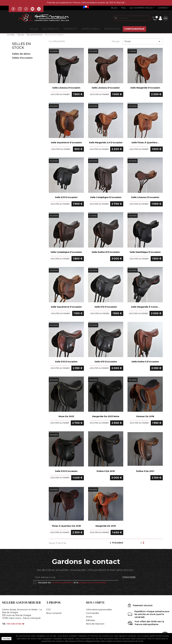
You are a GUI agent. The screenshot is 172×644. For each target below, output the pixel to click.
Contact (163, 8)
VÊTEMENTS (70, 29)
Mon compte (95, 603)
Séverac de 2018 (145, 416)
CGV (48, 610)
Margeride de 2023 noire (106, 416)
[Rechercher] (132, 18)
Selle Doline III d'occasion (106, 252)
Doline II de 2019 (106, 471)
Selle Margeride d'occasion (145, 88)
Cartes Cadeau (91, 29)
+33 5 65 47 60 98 (15, 624)
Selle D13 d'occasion (66, 197)
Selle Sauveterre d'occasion (66, 143)
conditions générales (62, 583)
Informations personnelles (99, 610)
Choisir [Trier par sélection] (143, 41)
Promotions (112, 29)
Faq (123, 8)
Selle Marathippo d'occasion (145, 252)
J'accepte (6, 639)
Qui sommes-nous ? (142, 8)
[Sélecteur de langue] (166, 18)
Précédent (116, 543)
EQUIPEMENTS (51, 29)
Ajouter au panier (60, 94)
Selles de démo (21, 54)
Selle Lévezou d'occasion (66, 88)
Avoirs (89, 617)
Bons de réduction (95, 624)
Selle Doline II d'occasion (145, 362)
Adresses (90, 620)
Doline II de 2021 (145, 471)
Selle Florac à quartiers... (145, 143)
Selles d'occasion (22, 58)
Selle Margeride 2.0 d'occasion (106, 143)
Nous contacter (54, 613)
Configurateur (134, 29)
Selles (34, 29)
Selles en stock (21, 46)
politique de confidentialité (92, 583)
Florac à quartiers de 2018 (66, 526)
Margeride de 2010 (106, 526)
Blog (114, 8)
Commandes (92, 613)
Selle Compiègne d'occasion (106, 197)
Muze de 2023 (66, 416)
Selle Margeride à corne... (145, 307)
